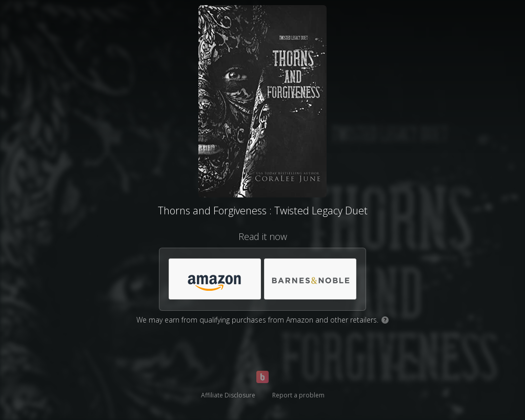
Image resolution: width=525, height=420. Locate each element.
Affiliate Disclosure (228, 395)
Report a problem (298, 395)
